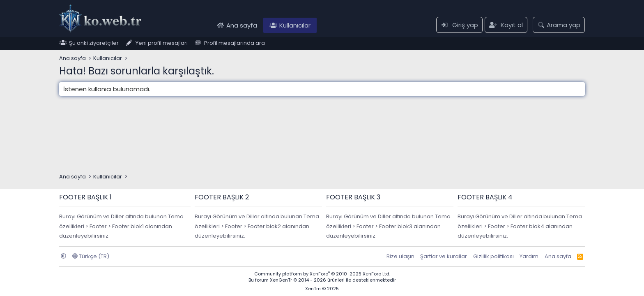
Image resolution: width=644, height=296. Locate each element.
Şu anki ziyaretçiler (94, 43)
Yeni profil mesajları (162, 43)
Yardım (529, 256)
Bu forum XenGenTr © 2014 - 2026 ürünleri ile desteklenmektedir (322, 280)
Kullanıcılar (295, 25)
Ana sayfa (242, 25)
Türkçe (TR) (91, 256)
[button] (63, 256)
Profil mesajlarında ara (235, 43)
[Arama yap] (559, 25)
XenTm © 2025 (322, 289)
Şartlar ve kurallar (444, 256)
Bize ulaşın (400, 256)
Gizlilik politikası (493, 256)
